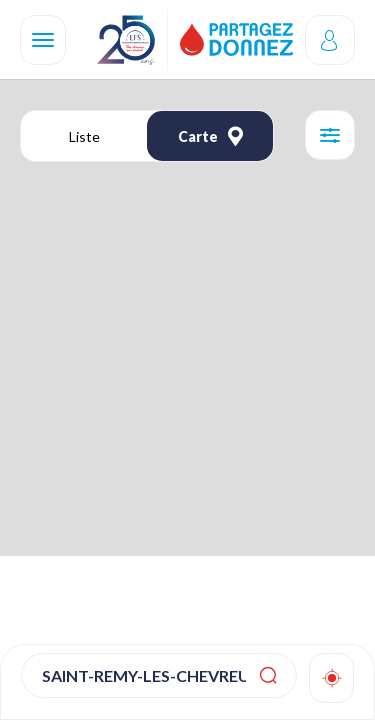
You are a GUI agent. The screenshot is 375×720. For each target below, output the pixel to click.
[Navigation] (43, 40)
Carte (210, 136)
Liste (84, 136)
